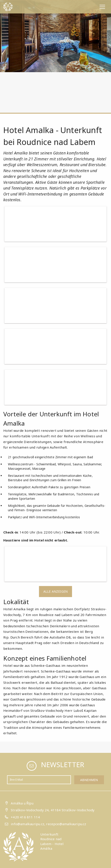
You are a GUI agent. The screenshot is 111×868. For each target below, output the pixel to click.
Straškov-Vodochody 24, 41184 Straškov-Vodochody (53, 810)
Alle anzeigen (56, 591)
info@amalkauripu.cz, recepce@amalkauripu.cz (48, 824)
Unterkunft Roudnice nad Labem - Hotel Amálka (52, 841)
